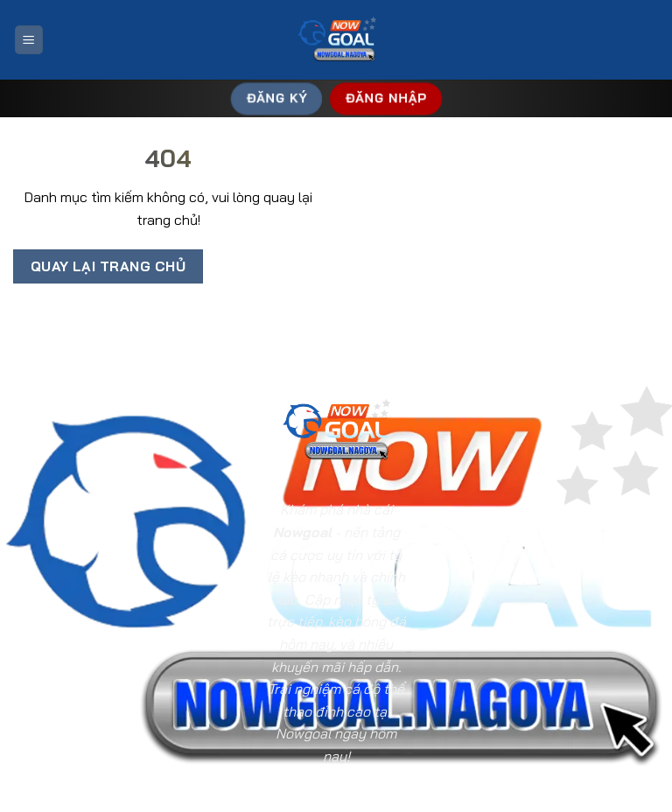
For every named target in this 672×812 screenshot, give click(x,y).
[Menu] (29, 40)
